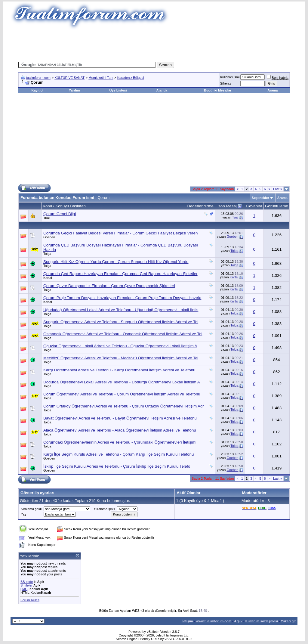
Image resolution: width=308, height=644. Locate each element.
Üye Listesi (118, 90)
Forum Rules (30, 600)
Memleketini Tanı (101, 78)
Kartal (48, 278)
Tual (46, 218)
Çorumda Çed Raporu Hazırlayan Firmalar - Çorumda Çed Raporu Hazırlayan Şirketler (120, 274)
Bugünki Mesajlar (218, 90)
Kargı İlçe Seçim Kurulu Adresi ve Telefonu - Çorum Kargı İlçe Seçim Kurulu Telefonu (119, 454)
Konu (47, 206)
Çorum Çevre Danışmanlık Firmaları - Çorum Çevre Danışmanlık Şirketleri (109, 286)
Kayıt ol (37, 90)
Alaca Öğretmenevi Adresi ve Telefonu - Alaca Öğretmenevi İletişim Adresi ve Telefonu (120, 430)
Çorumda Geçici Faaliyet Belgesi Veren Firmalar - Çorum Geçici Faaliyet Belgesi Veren (120, 233)
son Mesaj (228, 206)
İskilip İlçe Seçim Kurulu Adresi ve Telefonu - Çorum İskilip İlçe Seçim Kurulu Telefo (117, 466)
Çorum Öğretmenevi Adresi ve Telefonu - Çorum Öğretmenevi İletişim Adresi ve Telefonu (122, 394)
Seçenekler (260, 198)
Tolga (47, 254)
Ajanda (162, 90)
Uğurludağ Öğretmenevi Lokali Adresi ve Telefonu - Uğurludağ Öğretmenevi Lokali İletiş (121, 310)
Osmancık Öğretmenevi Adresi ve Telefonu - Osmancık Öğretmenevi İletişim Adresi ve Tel (123, 334)
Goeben (49, 237)
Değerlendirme (200, 206)
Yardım (74, 90)
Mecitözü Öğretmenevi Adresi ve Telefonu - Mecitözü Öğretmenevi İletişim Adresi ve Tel (121, 358)
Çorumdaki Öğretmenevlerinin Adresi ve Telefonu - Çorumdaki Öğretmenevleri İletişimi (120, 442)
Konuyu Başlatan (71, 206)
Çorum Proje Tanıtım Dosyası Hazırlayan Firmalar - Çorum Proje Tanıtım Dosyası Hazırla (122, 298)
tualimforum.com (38, 78)
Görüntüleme (277, 206)
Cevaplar (254, 206)
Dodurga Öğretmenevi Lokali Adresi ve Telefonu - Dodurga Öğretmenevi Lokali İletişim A (122, 382)
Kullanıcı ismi (230, 77)
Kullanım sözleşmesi (262, 621)
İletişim (187, 621)
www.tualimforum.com (214, 621)
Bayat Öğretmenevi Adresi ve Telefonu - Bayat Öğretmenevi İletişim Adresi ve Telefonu (120, 418)
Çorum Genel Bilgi (60, 214)
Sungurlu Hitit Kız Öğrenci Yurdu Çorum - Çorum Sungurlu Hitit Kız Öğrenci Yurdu (116, 262)
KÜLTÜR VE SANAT (69, 78)
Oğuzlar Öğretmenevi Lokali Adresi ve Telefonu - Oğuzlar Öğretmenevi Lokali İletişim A (120, 346)
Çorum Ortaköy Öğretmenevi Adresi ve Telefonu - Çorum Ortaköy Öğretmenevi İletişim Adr (124, 406)
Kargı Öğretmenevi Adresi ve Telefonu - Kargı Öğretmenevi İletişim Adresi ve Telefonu (119, 370)
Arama (273, 90)
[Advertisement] (154, 44)
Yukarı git (288, 621)
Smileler (26, 585)
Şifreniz (226, 83)
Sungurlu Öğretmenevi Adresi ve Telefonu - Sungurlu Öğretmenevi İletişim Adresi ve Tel (121, 322)
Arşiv (238, 621)
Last (278, 189)
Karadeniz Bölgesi (131, 78)
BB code (27, 582)
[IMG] (25, 589)
